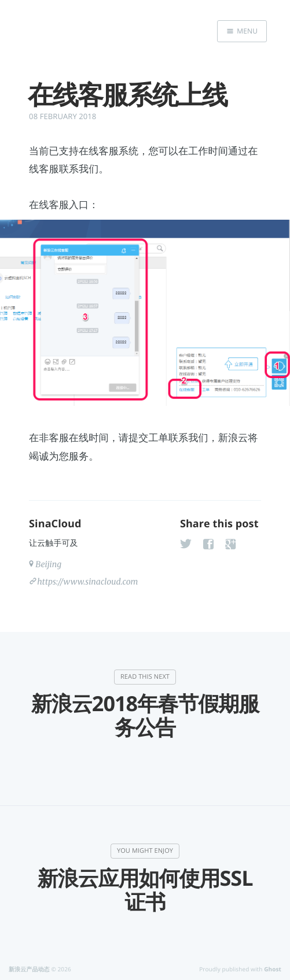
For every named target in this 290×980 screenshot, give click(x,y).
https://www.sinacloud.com (87, 582)
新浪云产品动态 (29, 969)
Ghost (273, 969)
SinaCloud (55, 524)
